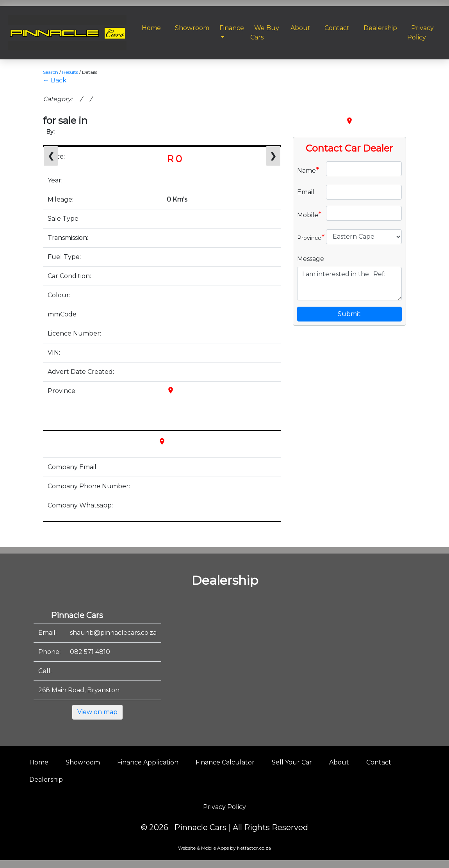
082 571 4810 (90, 652)
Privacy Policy (224, 807)
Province (309, 237)
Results (70, 72)
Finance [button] (232, 28)
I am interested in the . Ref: (349, 284)
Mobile (309, 214)
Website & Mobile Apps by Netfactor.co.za (224, 848)
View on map (97, 712)
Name (308, 170)
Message (311, 259)
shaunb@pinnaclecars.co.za (113, 633)
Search (51, 72)
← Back (55, 80)
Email (306, 192)
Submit (349, 314)
